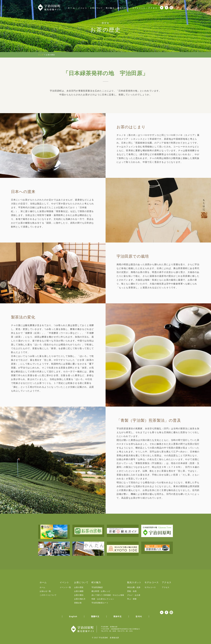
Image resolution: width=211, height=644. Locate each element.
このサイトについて (48, 595)
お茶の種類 (79, 591)
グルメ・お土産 (134, 595)
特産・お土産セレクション (103, 599)
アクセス (166, 587)
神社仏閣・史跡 (134, 587)
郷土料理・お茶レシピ (101, 591)
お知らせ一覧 (45, 591)
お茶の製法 (79, 595)
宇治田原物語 (97, 587)
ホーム (42, 587)
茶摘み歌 (78, 603)
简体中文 (118, 616)
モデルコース (150, 587)
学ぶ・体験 (132, 599)
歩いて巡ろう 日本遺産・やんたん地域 (108, 595)
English (73, 616)
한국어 (139, 616)
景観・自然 (132, 591)
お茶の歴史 (79, 587)
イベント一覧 (65, 587)
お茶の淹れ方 (80, 599)
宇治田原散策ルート (100, 603)
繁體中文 (95, 616)
